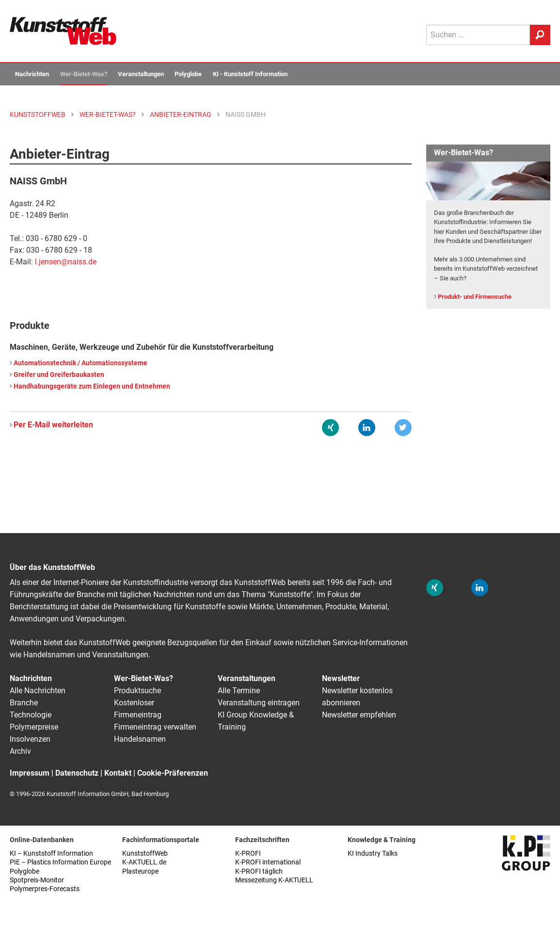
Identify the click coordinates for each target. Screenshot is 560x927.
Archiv (20, 751)
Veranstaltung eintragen (259, 703)
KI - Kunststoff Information (250, 74)
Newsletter (341, 678)
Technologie (31, 715)
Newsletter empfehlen (359, 715)
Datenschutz (77, 773)
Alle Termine (239, 691)
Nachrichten (32, 74)
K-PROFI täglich (259, 871)
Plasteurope (140, 871)
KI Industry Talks (373, 854)
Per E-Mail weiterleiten (53, 425)
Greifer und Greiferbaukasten (59, 375)
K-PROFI (248, 854)
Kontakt (118, 773)
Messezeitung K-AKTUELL (274, 880)
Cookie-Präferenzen (173, 773)
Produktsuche (137, 691)
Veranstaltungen (141, 74)
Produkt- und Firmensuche (475, 297)
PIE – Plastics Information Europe (60, 862)
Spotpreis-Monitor (37, 880)
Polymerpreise (34, 727)
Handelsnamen (140, 739)
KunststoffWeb (145, 854)
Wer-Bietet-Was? (84, 74)
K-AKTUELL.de (144, 862)
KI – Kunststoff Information (51, 854)
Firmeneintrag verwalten (155, 727)
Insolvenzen (30, 739)
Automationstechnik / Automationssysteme (80, 363)
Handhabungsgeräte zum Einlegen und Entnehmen (92, 386)
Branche (24, 703)
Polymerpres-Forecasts (45, 889)
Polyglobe (188, 74)
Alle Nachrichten (38, 691)
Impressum (30, 773)
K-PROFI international (268, 862)
